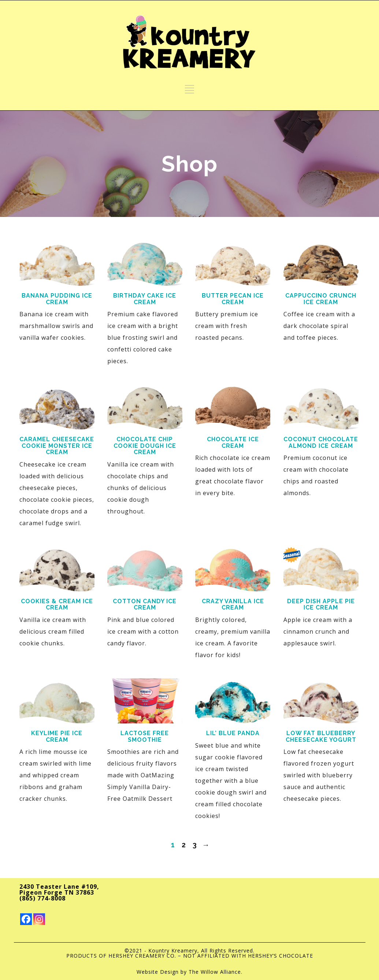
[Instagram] (39, 919)
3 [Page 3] (195, 845)
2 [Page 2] (184, 845)
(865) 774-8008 (42, 898)
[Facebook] (26, 919)
